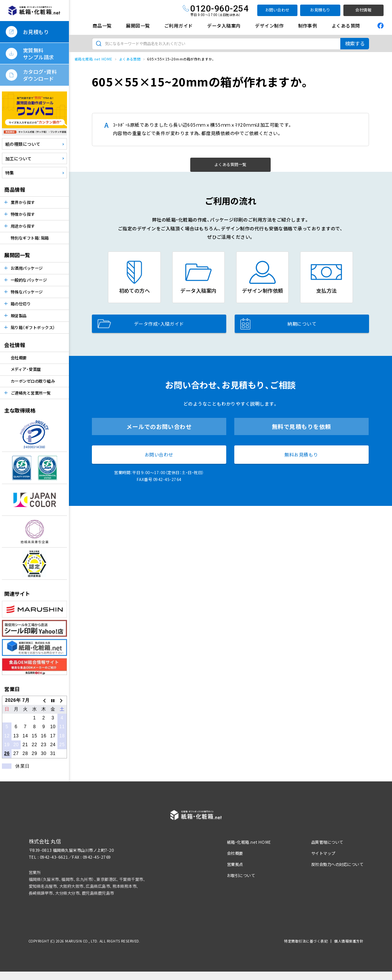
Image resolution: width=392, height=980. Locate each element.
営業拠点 (235, 864)
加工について (19, 158)
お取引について (241, 875)
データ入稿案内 (224, 25)
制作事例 (308, 25)
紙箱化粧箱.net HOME (93, 59)
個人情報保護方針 (349, 941)
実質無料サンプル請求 (38, 54)
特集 (10, 173)
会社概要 (19, 358)
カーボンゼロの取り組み (33, 381)
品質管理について (327, 842)
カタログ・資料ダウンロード (40, 75)
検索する (355, 43)
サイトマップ (323, 853)
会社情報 (363, 10)
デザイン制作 (269, 25)
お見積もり (320, 10)
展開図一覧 (138, 25)
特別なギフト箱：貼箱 (30, 238)
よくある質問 (346, 25)
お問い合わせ (277, 10)
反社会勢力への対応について (337, 864)
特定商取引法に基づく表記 (306, 941)
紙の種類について (23, 144)
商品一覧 (102, 25)
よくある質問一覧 (230, 164)
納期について (278, 324)
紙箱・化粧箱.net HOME (249, 842)
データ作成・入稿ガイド (141, 324)
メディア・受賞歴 (26, 369)
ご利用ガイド (179, 25)
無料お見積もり (301, 454)
